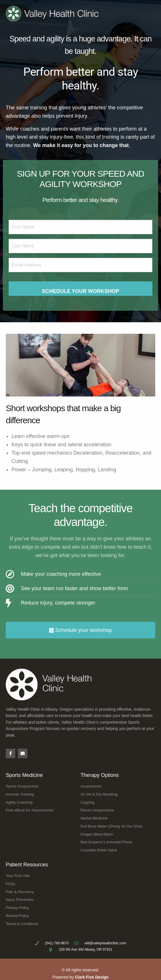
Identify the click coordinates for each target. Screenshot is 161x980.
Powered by (80, 977)
